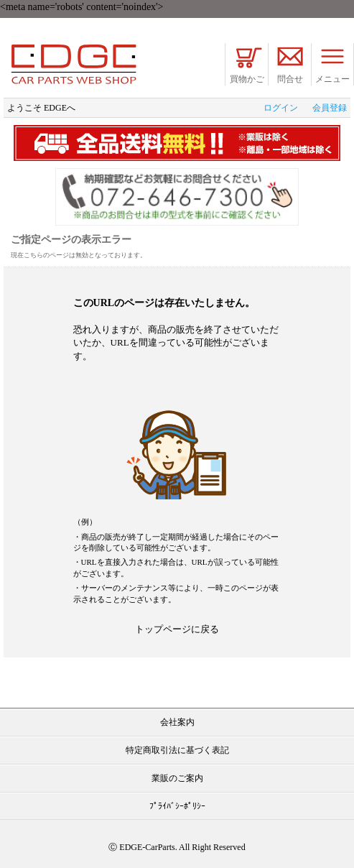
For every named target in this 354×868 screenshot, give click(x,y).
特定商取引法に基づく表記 (177, 750)
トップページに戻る (177, 629)
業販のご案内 (177, 778)
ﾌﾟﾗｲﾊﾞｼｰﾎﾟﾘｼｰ (177, 806)
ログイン (281, 108)
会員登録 (330, 108)
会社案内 (177, 722)
